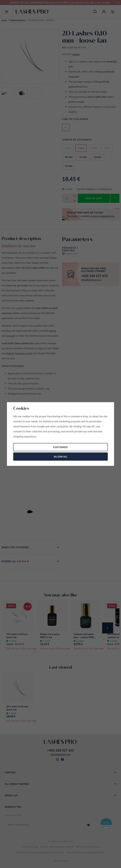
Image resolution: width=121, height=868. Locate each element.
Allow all (61, 456)
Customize (60, 447)
